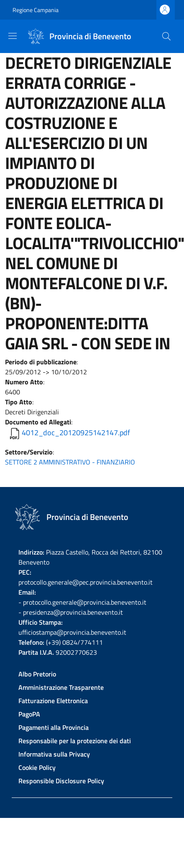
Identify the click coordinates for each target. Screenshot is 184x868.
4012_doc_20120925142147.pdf (76, 433)
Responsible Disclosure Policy (61, 781)
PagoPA (29, 714)
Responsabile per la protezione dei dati (75, 741)
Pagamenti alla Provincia (54, 727)
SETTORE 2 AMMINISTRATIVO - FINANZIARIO (70, 462)
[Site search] (166, 36)
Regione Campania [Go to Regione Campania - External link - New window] (36, 10)
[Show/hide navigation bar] (13, 36)
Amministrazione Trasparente (61, 687)
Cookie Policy (37, 767)
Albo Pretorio (37, 674)
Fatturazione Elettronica (53, 701)
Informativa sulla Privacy (54, 754)
